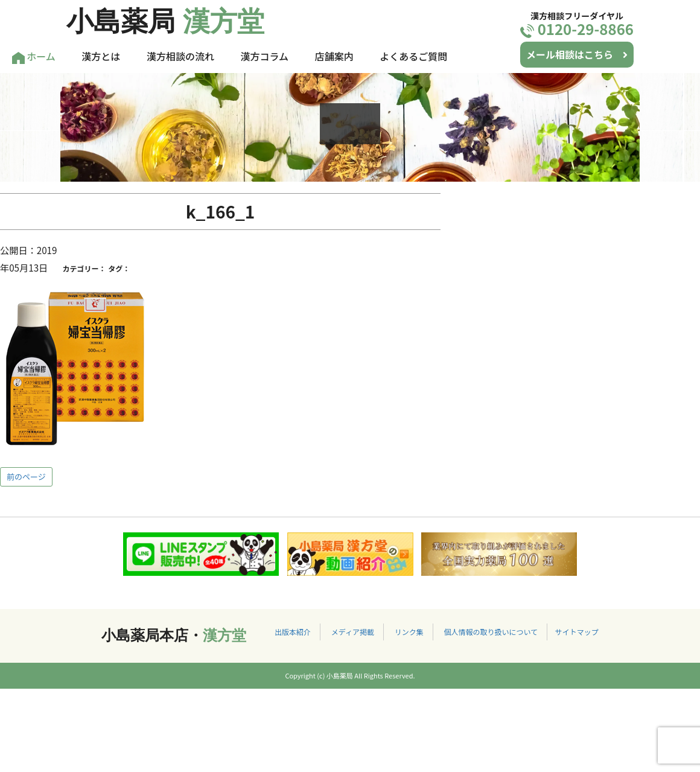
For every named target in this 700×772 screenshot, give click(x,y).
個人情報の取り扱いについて (491, 632)
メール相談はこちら (577, 54)
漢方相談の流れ (180, 56)
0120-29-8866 (577, 29)
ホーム (34, 56)
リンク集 (409, 632)
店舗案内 (334, 56)
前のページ (26, 477)
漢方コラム (265, 56)
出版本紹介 (293, 632)
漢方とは (101, 56)
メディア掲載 (353, 632)
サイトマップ (577, 632)
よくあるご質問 (413, 56)
